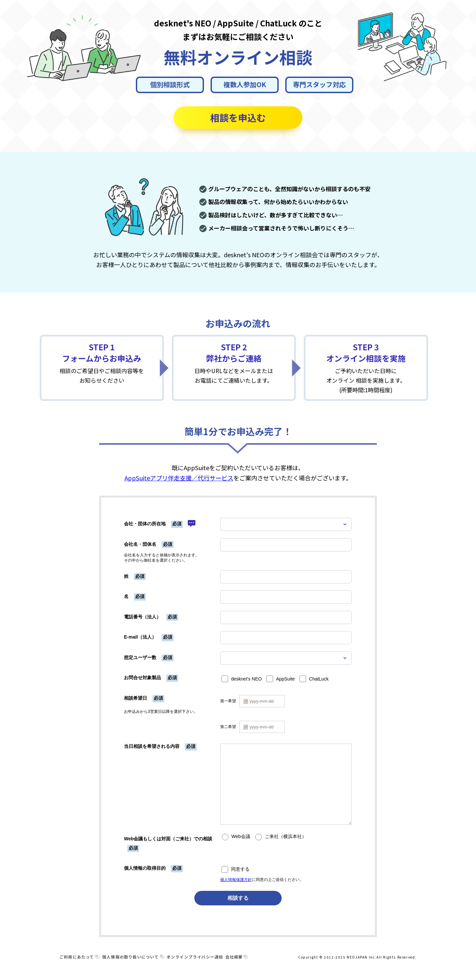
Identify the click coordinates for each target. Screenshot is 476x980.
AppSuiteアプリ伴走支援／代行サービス (179, 478)
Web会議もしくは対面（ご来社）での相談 (168, 839)
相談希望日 (136, 698)
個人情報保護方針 (236, 880)
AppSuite (285, 679)
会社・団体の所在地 (145, 524)
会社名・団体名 (140, 544)
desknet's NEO (246, 679)
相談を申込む (238, 118)
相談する (238, 898)
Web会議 (241, 837)
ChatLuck (319, 679)
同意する (240, 869)
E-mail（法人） (140, 637)
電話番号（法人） (142, 617)
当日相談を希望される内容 (152, 746)
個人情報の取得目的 (145, 868)
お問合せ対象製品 (142, 678)
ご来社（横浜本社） (286, 837)
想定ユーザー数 (140, 657)
